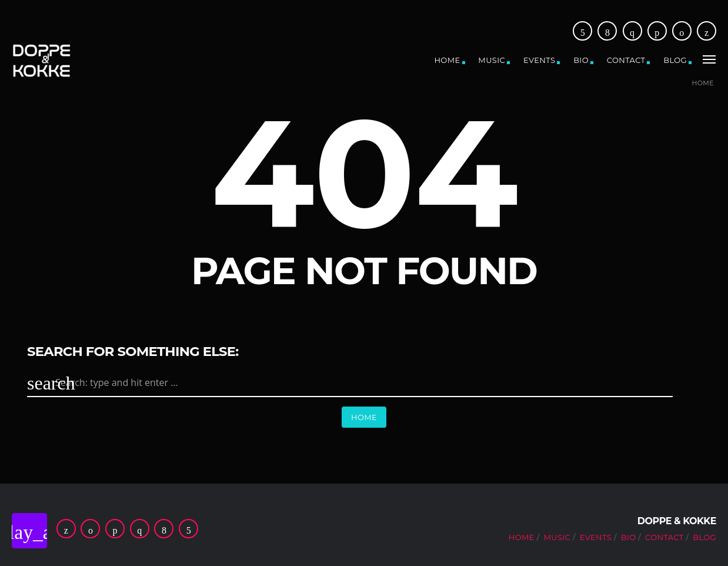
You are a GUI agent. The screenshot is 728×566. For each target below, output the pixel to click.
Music (492, 60)
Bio (581, 60)
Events (539, 60)
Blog (675, 60)
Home (447, 60)
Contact (626, 60)
